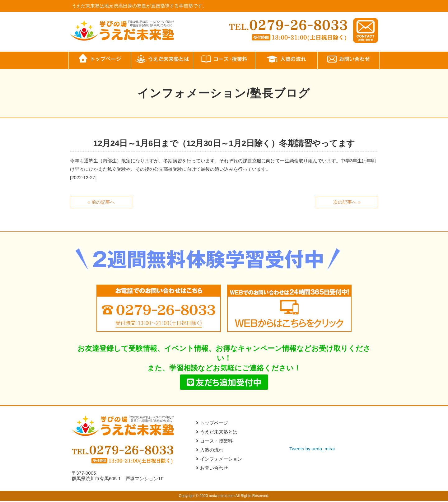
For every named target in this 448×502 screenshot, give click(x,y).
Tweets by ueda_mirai (312, 450)
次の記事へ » (347, 202)
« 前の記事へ (101, 202)
